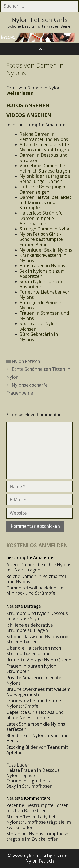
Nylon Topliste (21, 775)
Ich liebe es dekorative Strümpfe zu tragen (30, 628)
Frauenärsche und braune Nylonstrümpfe (34, 703)
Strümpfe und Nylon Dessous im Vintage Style (37, 616)
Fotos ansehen (28, 105)
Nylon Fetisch (26, 361)
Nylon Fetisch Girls (39, 20)
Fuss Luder (18, 765)
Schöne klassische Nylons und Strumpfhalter (37, 639)
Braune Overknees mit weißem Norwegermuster (38, 692)
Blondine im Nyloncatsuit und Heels (37, 738)
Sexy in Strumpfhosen (29, 786)
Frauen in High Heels (28, 781)
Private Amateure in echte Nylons (34, 680)
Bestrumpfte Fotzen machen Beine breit (37, 808)
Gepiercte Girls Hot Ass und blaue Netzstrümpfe (35, 715)
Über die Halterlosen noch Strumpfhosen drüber (34, 651)
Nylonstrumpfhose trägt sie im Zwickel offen (39, 825)
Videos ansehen (29, 115)
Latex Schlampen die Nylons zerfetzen (36, 727)
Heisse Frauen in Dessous (33, 770)
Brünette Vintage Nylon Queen (39, 660)
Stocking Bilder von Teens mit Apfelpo (37, 750)
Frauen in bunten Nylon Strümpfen (31, 669)
